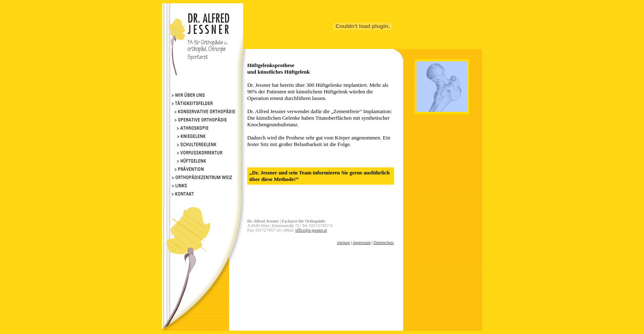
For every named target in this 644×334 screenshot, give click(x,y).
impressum (362, 242)
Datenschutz (384, 242)
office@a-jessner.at (311, 230)
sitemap (344, 242)
